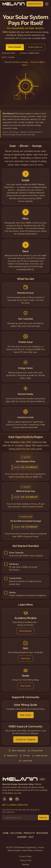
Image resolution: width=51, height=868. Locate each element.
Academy (22, 837)
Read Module (25, 632)
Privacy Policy (25, 856)
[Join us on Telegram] (11, 799)
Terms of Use (25, 860)
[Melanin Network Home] (14, 4)
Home (6, 833)
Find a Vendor (15, 48)
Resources (42, 833)
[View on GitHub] (17, 799)
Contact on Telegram (26, 740)
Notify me (43, 818)
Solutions (16, 833)
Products (29, 833)
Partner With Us (35, 48)
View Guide (25, 687)
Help (31, 837)
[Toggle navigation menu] (47, 4)
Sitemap (25, 864)
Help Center (26, 716)
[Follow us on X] (4, 799)
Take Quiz (25, 659)
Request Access (35, 4)
